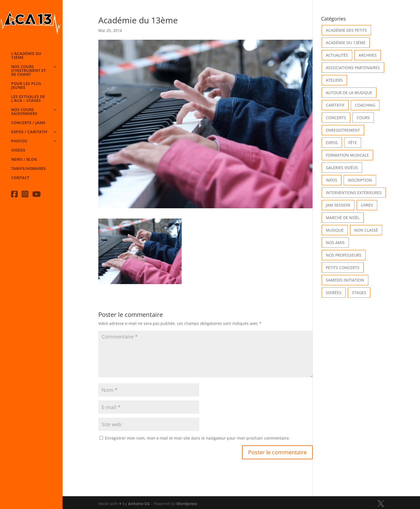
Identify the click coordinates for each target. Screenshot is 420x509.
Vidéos (18, 151)
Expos (332, 143)
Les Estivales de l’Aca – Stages (28, 99)
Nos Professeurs (344, 255)
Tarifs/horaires (28, 169)
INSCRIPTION (360, 180)
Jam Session (338, 205)
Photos (19, 141)
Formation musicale (347, 155)
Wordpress (187, 504)
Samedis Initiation (345, 280)
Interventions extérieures (354, 193)
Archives (368, 55)
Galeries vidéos (342, 168)
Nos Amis (335, 243)
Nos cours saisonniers (24, 112)
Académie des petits (346, 30)
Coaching (365, 105)
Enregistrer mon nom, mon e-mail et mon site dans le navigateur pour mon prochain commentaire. (197, 438)
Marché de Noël (343, 218)
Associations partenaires (353, 68)
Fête (353, 143)
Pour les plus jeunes (26, 86)
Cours (363, 118)
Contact (20, 178)
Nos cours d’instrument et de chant (28, 71)
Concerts (336, 118)
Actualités (337, 55)
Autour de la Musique (349, 93)
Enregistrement (343, 130)
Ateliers (334, 80)
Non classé (366, 230)
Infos (332, 180)
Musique (335, 230)
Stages (359, 293)
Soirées (334, 293)
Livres (367, 205)
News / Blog (24, 160)
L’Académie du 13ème (26, 56)
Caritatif (335, 105)
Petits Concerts (343, 268)
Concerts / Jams (28, 123)
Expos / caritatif (29, 132)
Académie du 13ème (346, 43)
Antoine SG (139, 504)
